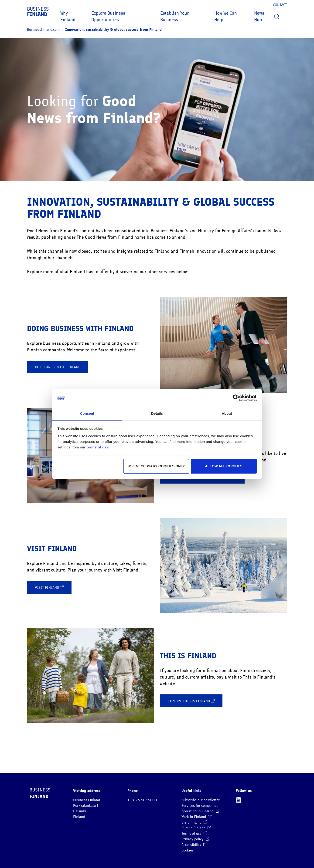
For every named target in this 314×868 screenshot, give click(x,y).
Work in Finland (196, 817)
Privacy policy (195, 839)
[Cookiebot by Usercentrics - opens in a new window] (236, 398)
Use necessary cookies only (156, 466)
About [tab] (227, 413)
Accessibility (194, 845)
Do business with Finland (58, 367)
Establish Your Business (174, 16)
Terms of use (194, 834)
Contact (280, 5)
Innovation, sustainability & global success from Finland (113, 29)
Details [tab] (157, 413)
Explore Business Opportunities (108, 16)
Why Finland (68, 16)
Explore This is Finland (191, 701)
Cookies (188, 850)
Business (38, 12)
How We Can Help (226, 16)
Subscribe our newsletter (201, 800)
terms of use (97, 447)
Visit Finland (49, 587)
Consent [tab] (87, 413)
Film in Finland (196, 828)
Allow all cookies (224, 466)
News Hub (259, 16)
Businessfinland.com (43, 30)
